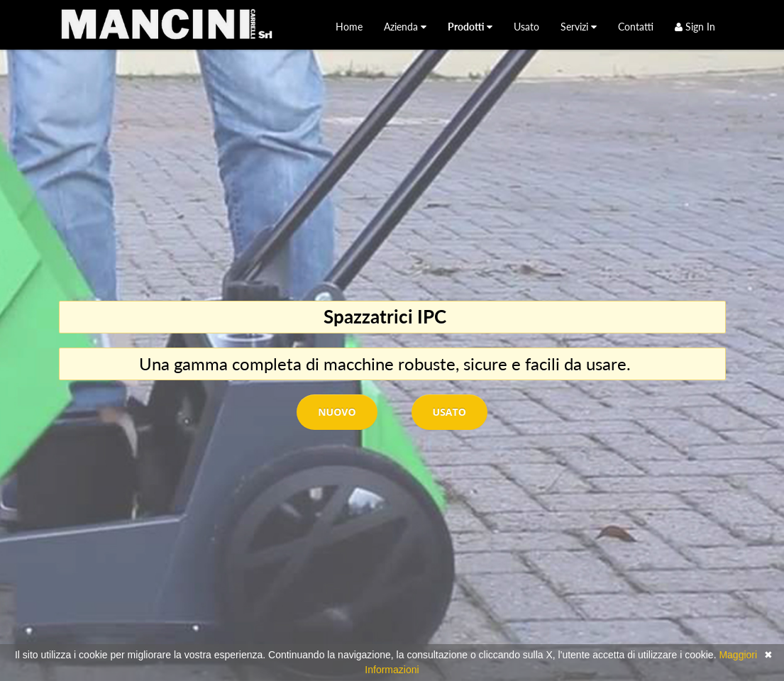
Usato (449, 412)
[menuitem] (349, 27)
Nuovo (337, 412)
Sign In (695, 27)
